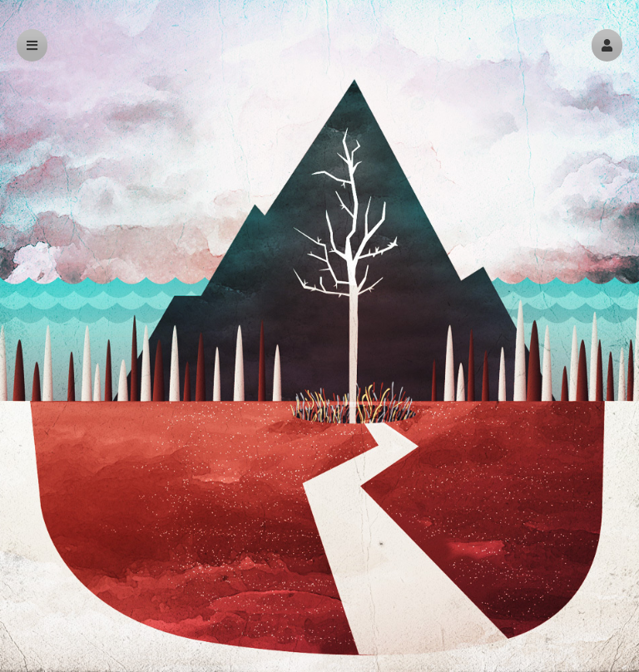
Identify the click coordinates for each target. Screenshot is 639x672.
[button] (607, 45)
